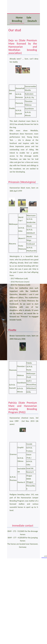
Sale (29, 18)
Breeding (17, 21)
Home (19, 18)
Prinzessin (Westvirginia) (22, 182)
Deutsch (32, 21)
